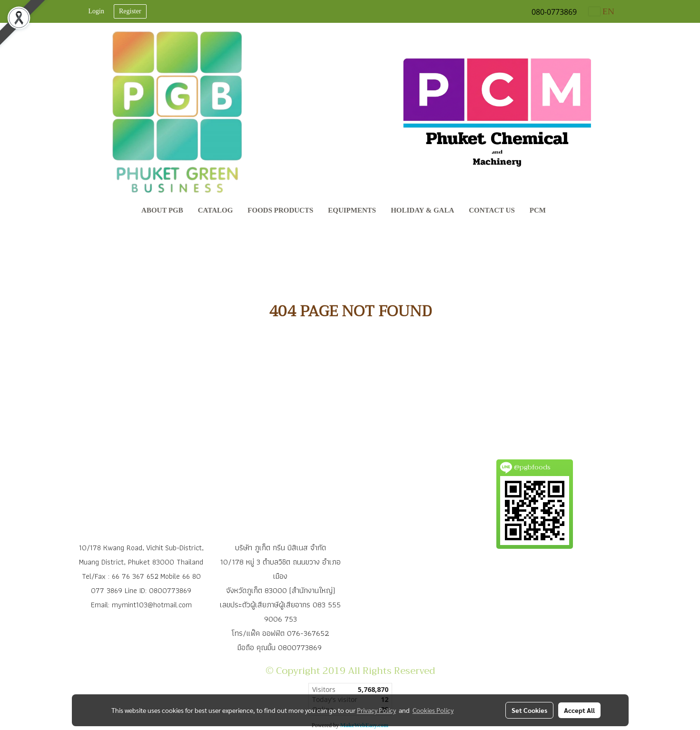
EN (601, 11)
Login (96, 11)
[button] (562, 211)
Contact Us (492, 210)
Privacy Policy (376, 710)
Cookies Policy (433, 710)
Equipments (352, 210)
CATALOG (216, 210)
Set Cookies (529, 710)
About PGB (162, 210)
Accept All (579, 710)
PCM (538, 210)
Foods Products (280, 210)
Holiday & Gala (422, 210)
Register (130, 11)
